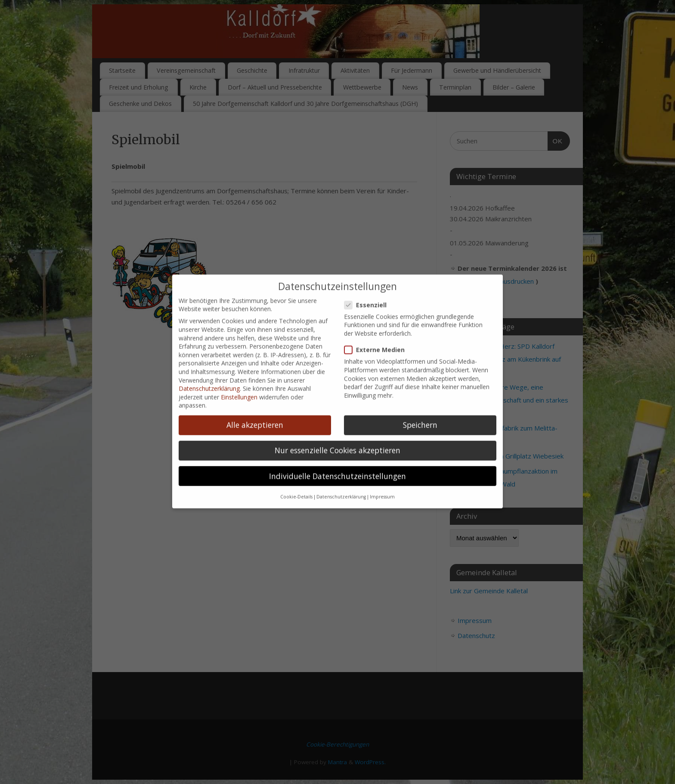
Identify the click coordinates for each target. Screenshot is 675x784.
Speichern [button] (420, 410)
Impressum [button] (382, 482)
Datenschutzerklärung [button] (341, 482)
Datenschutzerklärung (209, 373)
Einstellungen (239, 382)
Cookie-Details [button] (296, 482)
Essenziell (369, 290)
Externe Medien (378, 335)
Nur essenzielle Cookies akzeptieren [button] (337, 435)
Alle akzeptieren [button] (255, 410)
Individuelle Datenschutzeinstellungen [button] (337, 461)
